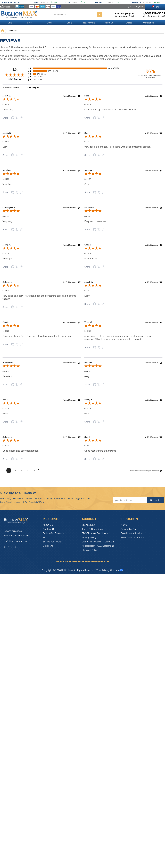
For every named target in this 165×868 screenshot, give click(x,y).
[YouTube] (15, 547)
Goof (5, 414)
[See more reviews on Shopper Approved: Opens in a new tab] (144, 470)
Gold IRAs (48, 546)
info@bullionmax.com (16, 541)
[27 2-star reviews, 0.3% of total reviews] (82, 77)
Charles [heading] (123, 245)
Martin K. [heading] (42, 133)
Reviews (13, 31)
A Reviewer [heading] (123, 170)
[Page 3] (22, 470)
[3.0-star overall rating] (42, 100)
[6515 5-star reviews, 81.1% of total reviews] (82, 68)
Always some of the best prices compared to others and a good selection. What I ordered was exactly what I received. (118, 338)
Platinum (99, 2)
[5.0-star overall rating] (123, 100)
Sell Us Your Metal (52, 542)
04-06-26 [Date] (6, 371)
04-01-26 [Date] (6, 409)
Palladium (136, 2)
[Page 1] (9, 470)
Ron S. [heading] (42, 400)
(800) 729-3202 (13, 531)
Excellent (7, 376)
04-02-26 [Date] (88, 371)
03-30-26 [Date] (88, 446)
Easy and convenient (96, 221)
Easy (5, 147)
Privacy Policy (89, 538)
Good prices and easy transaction (21, 451)
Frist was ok (91, 259)
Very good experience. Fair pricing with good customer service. (118, 147)
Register (139, 7)
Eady (87, 296)
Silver (68, 2)
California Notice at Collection (98, 542)
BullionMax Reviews (53, 533)
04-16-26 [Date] (6, 179)
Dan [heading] (123, 133)
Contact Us (149, 23)
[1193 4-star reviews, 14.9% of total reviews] (82, 71)
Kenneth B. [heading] (123, 208)
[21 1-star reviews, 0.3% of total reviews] (82, 80)
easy (87, 376)
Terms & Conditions (92, 529)
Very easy (8, 221)
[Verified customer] (72, 96)
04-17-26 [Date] (88, 142)
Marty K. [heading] (42, 245)
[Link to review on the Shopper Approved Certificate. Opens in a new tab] (21, 118)
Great (87, 184)
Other (49, 23)
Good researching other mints (100, 451)
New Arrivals (89, 23)
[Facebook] (9, 547)
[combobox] (11, 88)
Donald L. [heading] (123, 363)
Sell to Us (109, 23)
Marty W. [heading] (123, 400)
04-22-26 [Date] (88, 105)
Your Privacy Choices (110, 570)
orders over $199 (125, 16)
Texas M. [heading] (123, 322)
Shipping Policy (90, 550)
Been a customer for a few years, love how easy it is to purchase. (37, 336)
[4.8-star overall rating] (15, 75)
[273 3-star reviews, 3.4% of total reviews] (82, 74)
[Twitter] (5, 547)
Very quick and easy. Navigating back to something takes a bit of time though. (39, 297)
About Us (48, 525)
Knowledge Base (129, 529)
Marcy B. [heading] (42, 96)
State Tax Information (132, 538)
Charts (129, 23)
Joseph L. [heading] (123, 282)
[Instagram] (12, 547)
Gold (36, 2)
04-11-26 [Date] (88, 216)
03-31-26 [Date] (88, 409)
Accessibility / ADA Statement (98, 546)
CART (156, 7)
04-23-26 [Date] (6, 105)
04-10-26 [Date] (88, 254)
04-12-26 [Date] (88, 179)
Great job (7, 259)
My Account (88, 525)
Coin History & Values (132, 533)
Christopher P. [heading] (42, 208)
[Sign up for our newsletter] (130, 500)
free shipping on (124, 14)
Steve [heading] (123, 96)
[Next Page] (39, 469)
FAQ (45, 538)
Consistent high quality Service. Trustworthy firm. (110, 110)
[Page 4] (28, 470)
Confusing (8, 110)
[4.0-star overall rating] (42, 286)
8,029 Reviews (15, 79)
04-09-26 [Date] (6, 331)
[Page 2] (15, 470)
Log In (129, 7)
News (124, 525)
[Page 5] (34, 470)
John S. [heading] (42, 322)
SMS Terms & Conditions (95, 533)
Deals (69, 23)
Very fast (7, 184)
